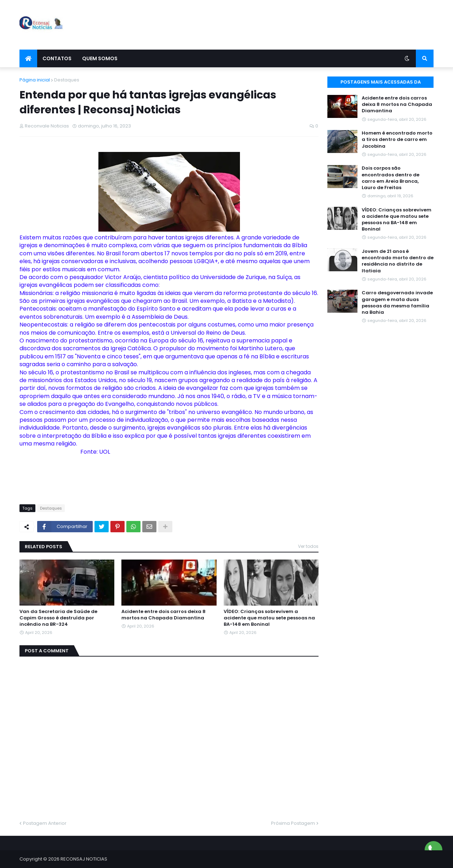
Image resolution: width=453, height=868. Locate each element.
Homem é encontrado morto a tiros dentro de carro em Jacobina (397, 140)
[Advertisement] (305, 25)
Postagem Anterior (45, 823)
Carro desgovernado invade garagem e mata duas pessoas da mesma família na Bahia (397, 303)
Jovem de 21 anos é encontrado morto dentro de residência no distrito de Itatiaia (398, 261)
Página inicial (35, 80)
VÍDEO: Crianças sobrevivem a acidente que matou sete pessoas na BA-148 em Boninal (269, 618)
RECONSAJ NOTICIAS (84, 859)
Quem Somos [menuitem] (100, 58)
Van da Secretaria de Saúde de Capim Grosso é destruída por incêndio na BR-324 (58, 618)
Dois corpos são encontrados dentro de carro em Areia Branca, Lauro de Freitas (391, 178)
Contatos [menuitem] (57, 58)
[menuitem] (28, 58)
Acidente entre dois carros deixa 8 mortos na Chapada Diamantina (164, 615)
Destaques (67, 80)
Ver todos (308, 546)
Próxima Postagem (293, 823)
